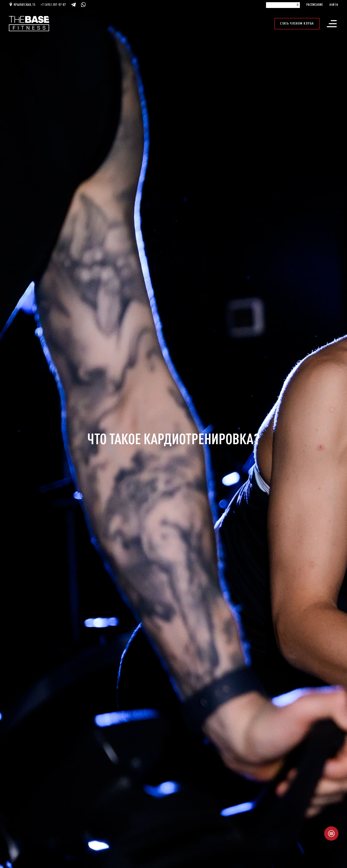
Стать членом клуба (297, 24)
